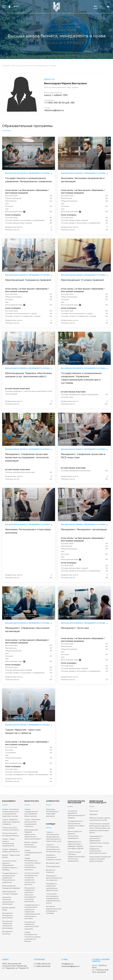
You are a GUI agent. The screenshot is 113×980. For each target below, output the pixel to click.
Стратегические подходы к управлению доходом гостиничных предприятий (76, 840)
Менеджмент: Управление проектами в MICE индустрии (32, 908)
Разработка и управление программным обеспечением (52, 866)
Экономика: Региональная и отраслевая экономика (55, 796)
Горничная (94, 796)
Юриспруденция (52, 848)
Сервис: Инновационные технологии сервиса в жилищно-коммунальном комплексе (33, 848)
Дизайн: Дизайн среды (11, 888)
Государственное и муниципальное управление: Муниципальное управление (10, 859)
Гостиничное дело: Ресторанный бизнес (10, 819)
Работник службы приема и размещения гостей (100, 804)
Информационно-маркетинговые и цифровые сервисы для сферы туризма (76, 829)
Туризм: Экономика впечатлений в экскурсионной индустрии (33, 808)
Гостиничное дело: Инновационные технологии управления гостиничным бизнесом (32, 862)
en (101, 6)
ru (96, 6)
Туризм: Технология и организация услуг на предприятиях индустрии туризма (11, 798)
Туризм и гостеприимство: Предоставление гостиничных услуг (53, 830)
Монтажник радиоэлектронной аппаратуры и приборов (53, 888)
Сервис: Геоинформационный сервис (33, 837)
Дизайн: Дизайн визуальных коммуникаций (31, 829)
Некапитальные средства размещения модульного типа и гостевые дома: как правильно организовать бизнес (100, 813)
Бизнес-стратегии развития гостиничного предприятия (75, 819)
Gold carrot (99, 976)
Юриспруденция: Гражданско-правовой (11, 868)
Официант (94, 799)
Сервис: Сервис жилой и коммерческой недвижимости (11, 825)
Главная (6, 66)
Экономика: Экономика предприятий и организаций (8, 881)
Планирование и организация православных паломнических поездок (99, 824)
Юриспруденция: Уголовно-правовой (10, 873)
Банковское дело (53, 845)
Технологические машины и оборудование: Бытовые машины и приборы (10, 847)
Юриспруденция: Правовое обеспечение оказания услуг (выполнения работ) (33, 819)
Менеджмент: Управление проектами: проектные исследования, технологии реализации (30, 878)
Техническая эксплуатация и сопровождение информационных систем (53, 877)
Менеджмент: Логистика (8, 910)
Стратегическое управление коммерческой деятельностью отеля (98, 834)
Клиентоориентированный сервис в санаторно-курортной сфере (100, 843)
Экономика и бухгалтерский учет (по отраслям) (54, 857)
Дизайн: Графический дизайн (11, 838)
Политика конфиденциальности (83, 975)
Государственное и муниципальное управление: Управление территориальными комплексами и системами (32, 894)
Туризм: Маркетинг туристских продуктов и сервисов (11, 806)
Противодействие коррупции (62, 975)
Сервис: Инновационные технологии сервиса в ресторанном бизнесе (33, 919)
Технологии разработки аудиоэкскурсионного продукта (77, 799)
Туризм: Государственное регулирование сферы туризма (32, 798)
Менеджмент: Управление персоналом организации (8, 903)
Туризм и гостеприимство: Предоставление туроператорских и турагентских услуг (54, 819)
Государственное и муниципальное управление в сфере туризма (76, 809)
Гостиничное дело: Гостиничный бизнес (10, 813)
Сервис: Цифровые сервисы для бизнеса (10, 832)
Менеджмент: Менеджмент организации (8, 894)
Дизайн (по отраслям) (55, 852)
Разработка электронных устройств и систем (53, 839)
